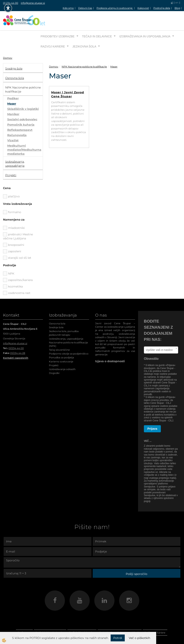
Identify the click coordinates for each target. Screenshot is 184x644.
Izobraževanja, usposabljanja (66, 324)
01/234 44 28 (18, 338)
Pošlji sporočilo (137, 559)
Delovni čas (85, 8)
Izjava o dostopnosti (110, 346)
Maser (12, 88)
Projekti (54, 350)
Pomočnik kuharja (21, 109)
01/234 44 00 (16, 333)
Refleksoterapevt (20, 115)
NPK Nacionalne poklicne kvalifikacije (84, 51)
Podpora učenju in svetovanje (115, 8)
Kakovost (143, 8)
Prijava (152, 413)
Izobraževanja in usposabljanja (145, 21)
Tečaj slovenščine (59, 335)
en (177, 3)
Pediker (13, 83)
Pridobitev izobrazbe (58, 21)
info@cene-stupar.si (33, 3)
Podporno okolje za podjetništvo (69, 338)
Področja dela (162, 8)
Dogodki (54, 358)
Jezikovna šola (84, 31)
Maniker (13, 99)
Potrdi (118, 638)
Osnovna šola (57, 308)
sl (172, 3)
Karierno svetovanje (61, 346)
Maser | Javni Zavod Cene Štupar (68, 79)
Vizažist (13, 125)
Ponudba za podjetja (61, 342)
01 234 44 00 (11, 3)
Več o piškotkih (139, 638)
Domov (8, 43)
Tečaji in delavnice (97, 21)
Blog (177, 8)
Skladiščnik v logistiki (23, 94)
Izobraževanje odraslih (62, 354)
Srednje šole (56, 312)
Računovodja (17, 120)
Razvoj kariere (53, 31)
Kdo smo (68, 8)
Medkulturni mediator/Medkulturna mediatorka (24, 135)
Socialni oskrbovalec (22, 104)
